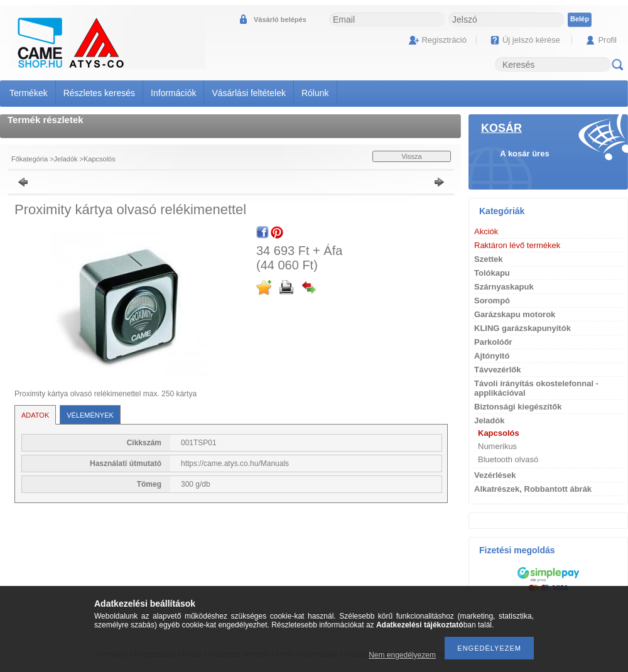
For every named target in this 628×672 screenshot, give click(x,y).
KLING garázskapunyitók (522, 328)
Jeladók (66, 159)
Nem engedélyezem (402, 655)
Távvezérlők (497, 370)
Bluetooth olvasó (508, 459)
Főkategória (30, 159)
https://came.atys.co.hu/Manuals (235, 463)
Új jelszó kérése (531, 40)
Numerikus (497, 446)
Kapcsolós (100, 159)
